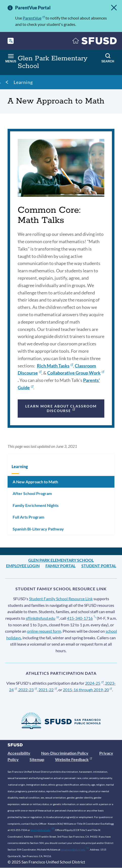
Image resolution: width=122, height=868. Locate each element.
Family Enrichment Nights (36, 505)
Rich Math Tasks (55, 366)
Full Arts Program (28, 517)
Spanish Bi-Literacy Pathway (38, 529)
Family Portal (60, 566)
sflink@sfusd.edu (42, 618)
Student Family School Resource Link (61, 599)
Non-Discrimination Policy (65, 753)
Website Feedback (74, 759)
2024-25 (94, 683)
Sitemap (37, 759)
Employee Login (23, 566)
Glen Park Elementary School (61, 560)
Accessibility (19, 753)
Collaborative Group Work (76, 373)
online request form (44, 631)
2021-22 (48, 690)
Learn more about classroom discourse (61, 408)
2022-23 (28, 690)
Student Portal (99, 566)
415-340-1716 (81, 618)
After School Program (32, 493)
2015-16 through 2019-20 (88, 690)
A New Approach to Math (35, 482)
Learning (23, 82)
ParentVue (34, 18)
